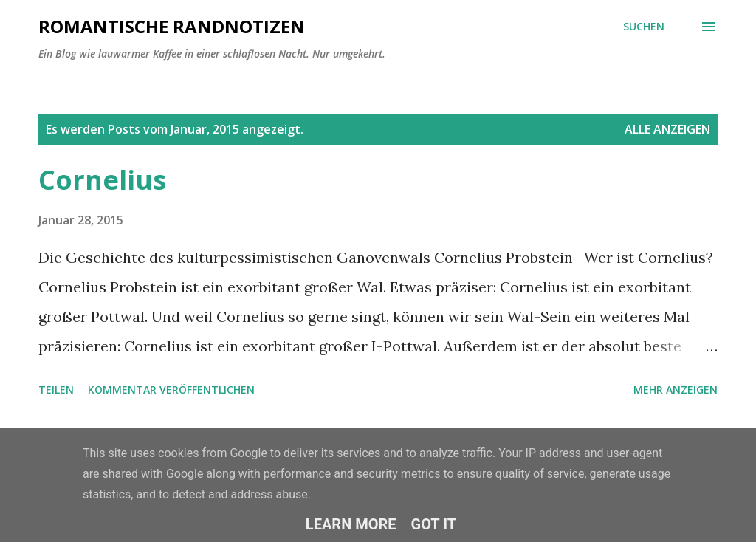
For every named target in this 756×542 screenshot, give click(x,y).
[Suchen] (644, 27)
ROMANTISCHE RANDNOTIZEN (172, 26)
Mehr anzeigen (676, 390)
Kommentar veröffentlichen (171, 390)
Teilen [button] (56, 390)
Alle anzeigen (667, 129)
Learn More (351, 524)
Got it (434, 524)
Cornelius (102, 180)
